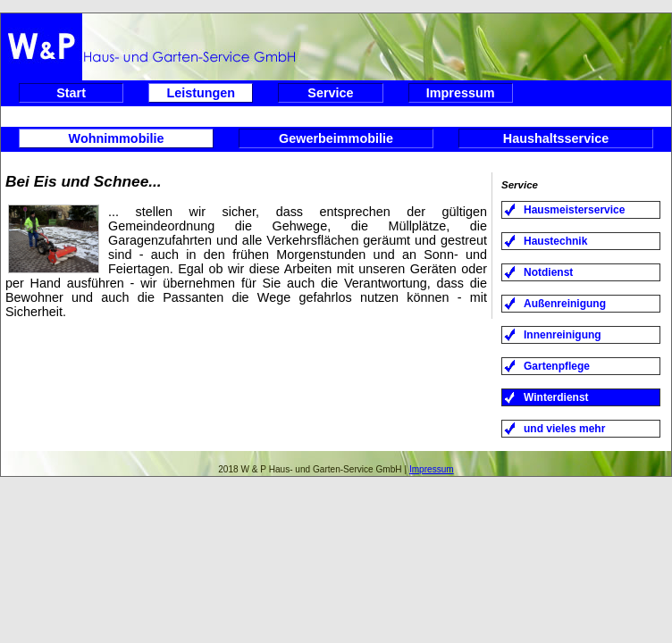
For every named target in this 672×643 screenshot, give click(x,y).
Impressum (461, 93)
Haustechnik (555, 241)
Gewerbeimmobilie (336, 138)
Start (71, 93)
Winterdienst (556, 397)
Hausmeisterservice (574, 210)
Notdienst (548, 272)
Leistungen (201, 93)
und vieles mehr (564, 429)
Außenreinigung (565, 304)
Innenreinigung (563, 335)
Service (330, 93)
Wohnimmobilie (117, 138)
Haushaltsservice (556, 138)
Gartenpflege (557, 366)
